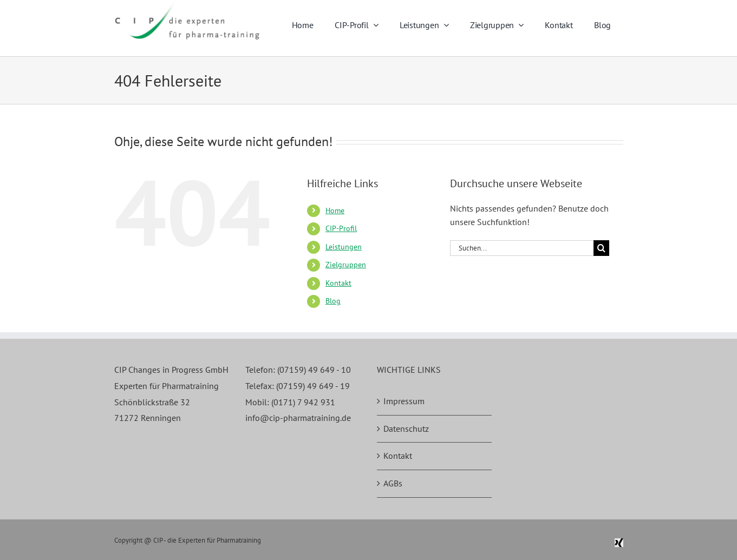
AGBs (393, 483)
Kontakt (338, 283)
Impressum (404, 401)
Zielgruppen (346, 265)
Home (335, 210)
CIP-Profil (341, 228)
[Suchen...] (521, 248)
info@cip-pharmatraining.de (298, 418)
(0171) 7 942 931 (303, 402)
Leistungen (344, 247)
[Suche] (601, 248)
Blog (333, 301)
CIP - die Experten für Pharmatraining (207, 540)
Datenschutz (406, 429)
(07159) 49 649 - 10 (314, 370)
